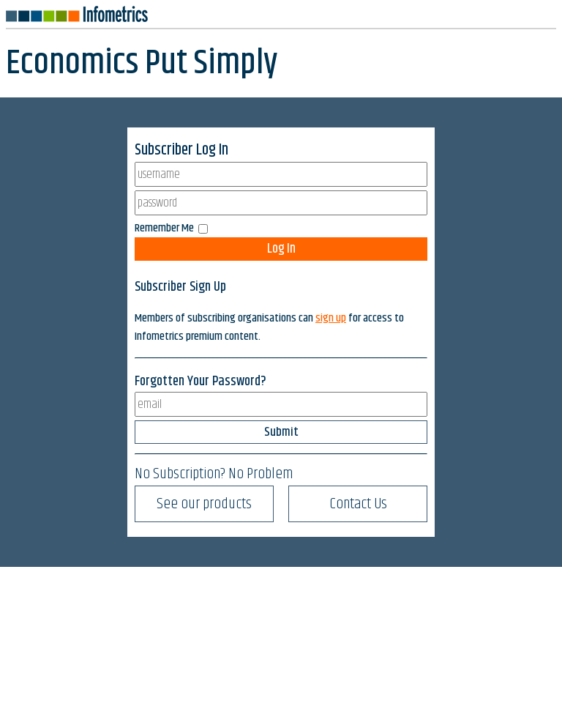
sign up (331, 318)
